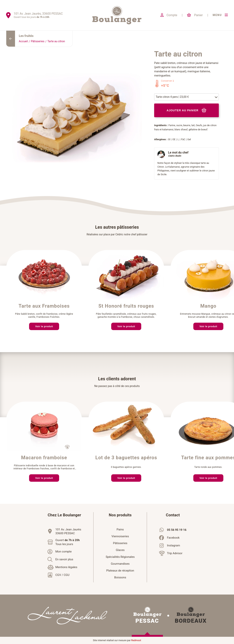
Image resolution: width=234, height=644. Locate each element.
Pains (120, 529)
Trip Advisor (175, 553)
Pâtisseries (38, 41)
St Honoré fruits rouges (126, 306)
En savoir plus (64, 559)
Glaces (120, 550)
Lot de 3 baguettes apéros (126, 458)
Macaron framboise (44, 458)
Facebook (173, 538)
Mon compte (63, 552)
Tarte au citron (56, 41)
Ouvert (67, 542)
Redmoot (136, 640)
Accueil (23, 41)
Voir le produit (44, 326)
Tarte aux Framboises (44, 306)
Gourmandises (120, 564)
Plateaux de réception (120, 571)
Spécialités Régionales (120, 557)
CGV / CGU (62, 575)
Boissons (120, 577)
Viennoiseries (120, 536)
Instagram (173, 545)
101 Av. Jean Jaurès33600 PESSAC (68, 531)
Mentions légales (66, 567)
